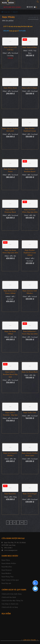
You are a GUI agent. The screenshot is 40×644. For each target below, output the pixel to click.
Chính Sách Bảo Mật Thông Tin (12, 601)
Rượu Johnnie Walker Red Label (10, 130)
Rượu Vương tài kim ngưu (10, 580)
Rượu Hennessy (7, 570)
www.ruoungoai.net (11, 550)
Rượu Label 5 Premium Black (10, 211)
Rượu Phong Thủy (8, 577)
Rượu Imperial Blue (30, 47)
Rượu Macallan (7, 567)
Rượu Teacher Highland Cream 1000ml (30, 253)
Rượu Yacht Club (30, 413)
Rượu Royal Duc (10, 494)
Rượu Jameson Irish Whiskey (30, 292)
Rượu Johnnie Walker (9, 563)
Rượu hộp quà (6, 583)
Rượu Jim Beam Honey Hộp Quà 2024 (10, 251)
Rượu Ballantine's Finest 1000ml (10, 292)
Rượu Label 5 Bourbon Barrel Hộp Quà (10, 374)
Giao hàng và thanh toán (10, 604)
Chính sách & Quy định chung (12, 594)
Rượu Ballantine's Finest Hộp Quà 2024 (30, 333)
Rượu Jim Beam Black (30, 372)
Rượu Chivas (6, 560)
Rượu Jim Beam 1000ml (10, 333)
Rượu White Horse (10, 88)
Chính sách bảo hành (9, 597)
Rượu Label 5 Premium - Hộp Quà (10, 414)
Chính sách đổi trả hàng (10, 607)
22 (22, 523)
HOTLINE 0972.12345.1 (12, 7)
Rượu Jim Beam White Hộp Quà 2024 (30, 211)
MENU (30, 7)
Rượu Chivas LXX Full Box (10, 49)
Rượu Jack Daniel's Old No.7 (10, 454)
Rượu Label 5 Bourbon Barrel (30, 170)
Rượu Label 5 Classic (30, 88)
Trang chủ (6, 12)
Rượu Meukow (6, 573)
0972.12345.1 (8, 548)
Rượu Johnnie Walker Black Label (30, 454)
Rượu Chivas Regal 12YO (30, 495)
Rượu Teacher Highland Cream (30, 130)
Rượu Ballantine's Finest (10, 170)
